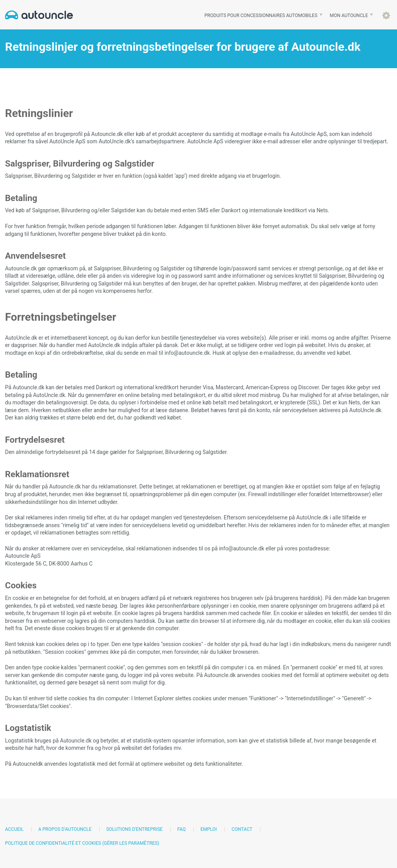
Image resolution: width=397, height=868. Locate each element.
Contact (242, 829)
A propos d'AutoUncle (65, 829)
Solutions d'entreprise (134, 829)
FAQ (181, 829)
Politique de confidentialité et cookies (53, 843)
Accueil (14, 829)
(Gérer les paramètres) (131, 843)
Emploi (209, 829)
